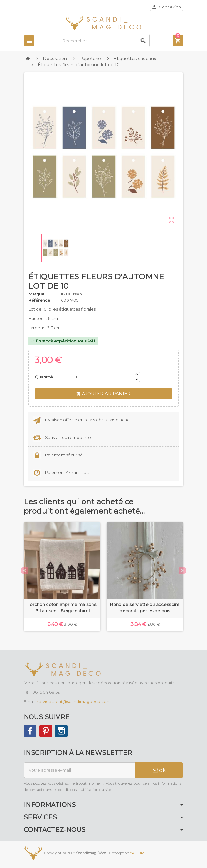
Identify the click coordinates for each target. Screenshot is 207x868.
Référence (39, 300)
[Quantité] (103, 377)
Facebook (30, 731)
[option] (62, 577)
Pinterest (46, 731)
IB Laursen (71, 294)
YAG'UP (137, 853)
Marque (36, 294)
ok (159, 770)
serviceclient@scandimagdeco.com (74, 701)
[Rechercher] (104, 41)
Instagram (61, 731)
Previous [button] (25, 570)
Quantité (44, 377)
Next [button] (182, 570)
